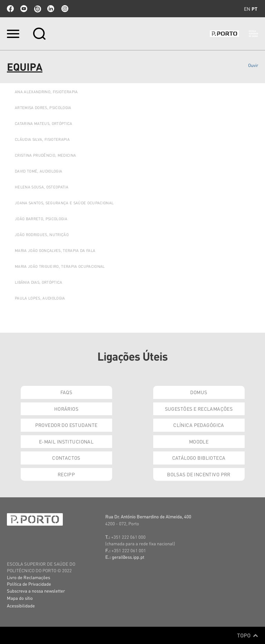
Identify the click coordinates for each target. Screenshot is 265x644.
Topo (248, 635)
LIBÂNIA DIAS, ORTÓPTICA (39, 282)
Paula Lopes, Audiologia (40, 298)
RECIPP (66, 474)
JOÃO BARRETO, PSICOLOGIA (41, 219)
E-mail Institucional (66, 441)
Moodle (199, 441)
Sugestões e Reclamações (199, 409)
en (247, 9)
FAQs (66, 392)
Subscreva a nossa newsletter (36, 591)
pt (254, 9)
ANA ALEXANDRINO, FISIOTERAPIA (46, 92)
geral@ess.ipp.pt (128, 557)
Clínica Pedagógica (199, 425)
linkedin (51, 9)
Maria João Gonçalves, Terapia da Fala (55, 251)
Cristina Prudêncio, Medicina (45, 155)
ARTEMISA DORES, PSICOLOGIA (43, 108)
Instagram (64, 9)
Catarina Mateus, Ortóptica (44, 124)
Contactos (66, 458)
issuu (37, 9)
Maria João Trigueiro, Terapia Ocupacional (60, 266)
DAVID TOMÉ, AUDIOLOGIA (38, 171)
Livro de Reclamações (28, 577)
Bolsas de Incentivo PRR (199, 474)
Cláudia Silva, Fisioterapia (42, 139)
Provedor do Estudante (66, 425)
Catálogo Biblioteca (199, 458)
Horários (66, 409)
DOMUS (199, 392)
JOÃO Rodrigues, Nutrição (42, 235)
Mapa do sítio (20, 598)
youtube (24, 9)
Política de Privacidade (29, 584)
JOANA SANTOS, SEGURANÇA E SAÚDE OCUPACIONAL (64, 203)
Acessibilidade (21, 606)
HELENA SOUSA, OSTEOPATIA (42, 187)
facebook (10, 9)
